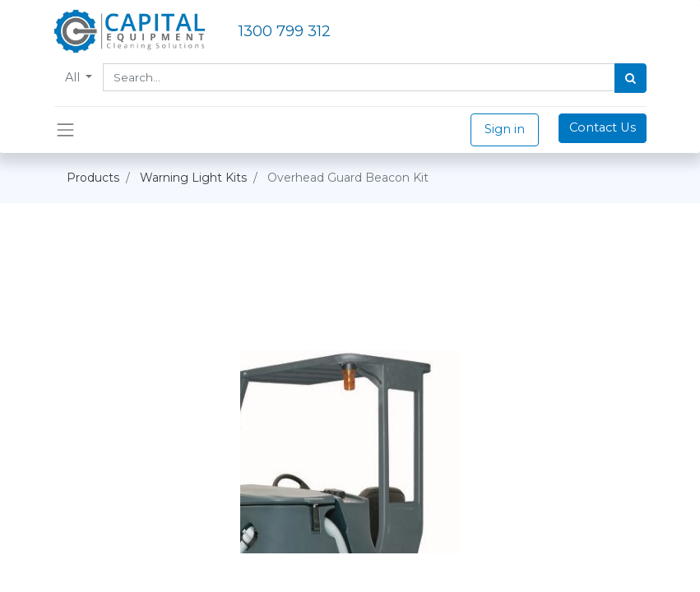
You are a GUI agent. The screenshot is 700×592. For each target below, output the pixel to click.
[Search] (630, 78)
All (74, 77)
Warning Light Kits (193, 178)
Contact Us (603, 127)
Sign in (505, 129)
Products (93, 178)
